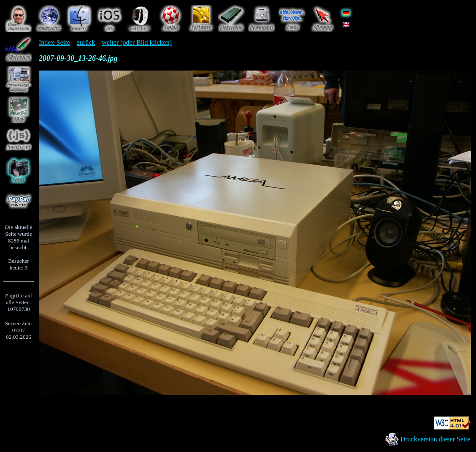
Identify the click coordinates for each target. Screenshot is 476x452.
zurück (86, 42)
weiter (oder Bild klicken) (137, 42)
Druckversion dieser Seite (435, 439)
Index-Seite (54, 42)
